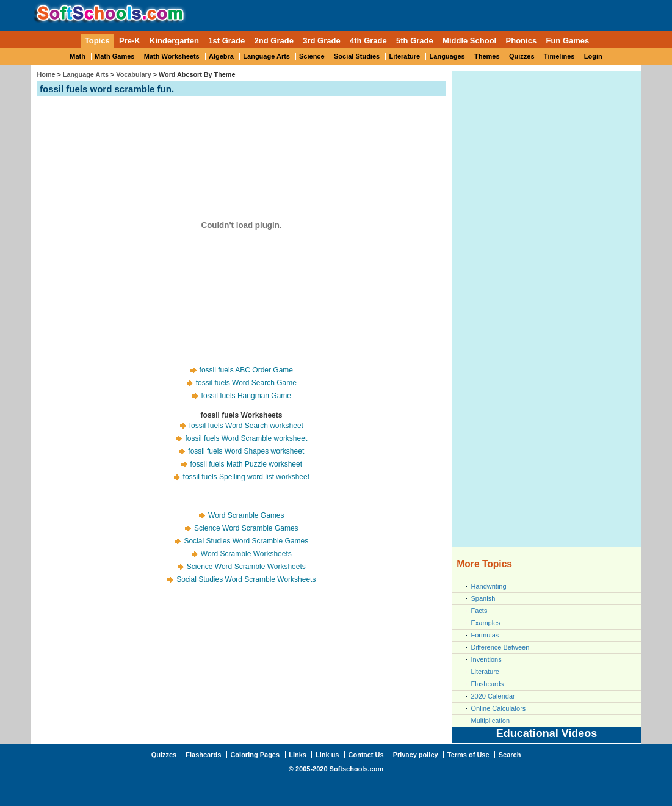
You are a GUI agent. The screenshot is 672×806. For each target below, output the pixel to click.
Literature (405, 56)
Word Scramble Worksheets (246, 554)
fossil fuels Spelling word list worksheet (246, 477)
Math (78, 56)
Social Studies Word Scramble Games (246, 541)
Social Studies (357, 56)
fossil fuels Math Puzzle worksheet (246, 464)
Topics (97, 41)
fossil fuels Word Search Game (246, 383)
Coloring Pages (255, 755)
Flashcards (488, 684)
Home (46, 74)
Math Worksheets (172, 56)
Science (312, 56)
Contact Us (366, 755)
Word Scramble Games (246, 515)
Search (510, 755)
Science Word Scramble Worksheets (246, 567)
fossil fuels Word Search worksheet (246, 426)
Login (593, 56)
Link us (327, 755)
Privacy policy (416, 755)
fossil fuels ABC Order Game (246, 370)
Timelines (559, 56)
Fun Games (567, 41)
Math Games (114, 56)
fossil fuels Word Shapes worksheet (246, 451)
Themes (487, 56)
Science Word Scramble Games (246, 528)
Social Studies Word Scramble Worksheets (246, 579)
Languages (447, 56)
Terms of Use (468, 755)
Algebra (221, 56)
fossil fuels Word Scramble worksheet (246, 438)
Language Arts (266, 56)
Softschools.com (357, 769)
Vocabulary (133, 74)
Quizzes (522, 56)
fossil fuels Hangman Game (246, 396)
